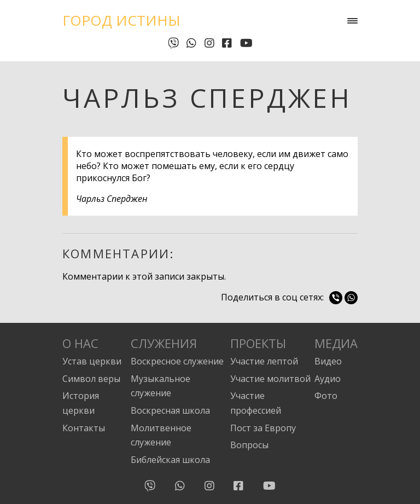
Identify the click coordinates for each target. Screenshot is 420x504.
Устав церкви (92, 361)
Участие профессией (256, 403)
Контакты (84, 428)
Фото (326, 396)
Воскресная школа (170, 410)
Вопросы (249, 445)
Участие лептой (264, 361)
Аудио (328, 379)
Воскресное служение (177, 361)
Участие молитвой (270, 379)
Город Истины (121, 20)
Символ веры (91, 379)
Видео (328, 361)
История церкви (81, 403)
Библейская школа (170, 460)
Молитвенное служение (161, 435)
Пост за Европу (263, 428)
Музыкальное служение (161, 386)
